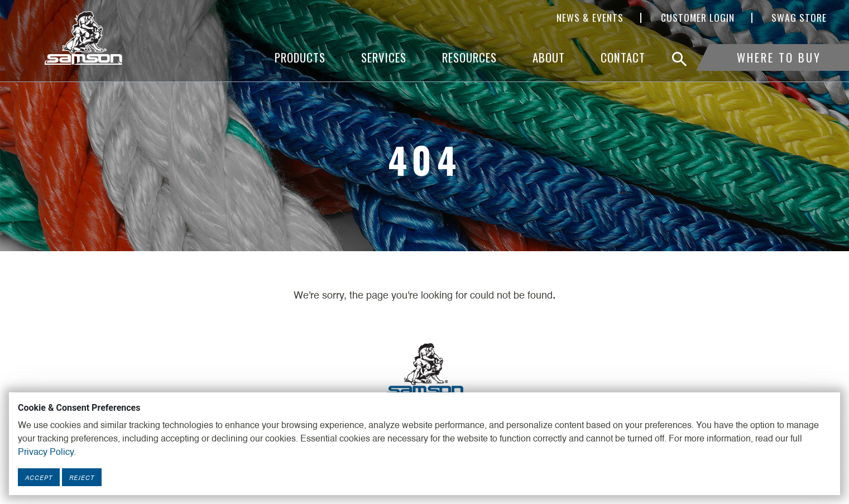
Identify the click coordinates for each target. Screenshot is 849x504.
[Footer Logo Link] (425, 369)
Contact (623, 57)
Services (384, 57)
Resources (469, 57)
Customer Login (698, 18)
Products (300, 57)
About (549, 57)
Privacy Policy (46, 453)
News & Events (590, 18)
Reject (82, 477)
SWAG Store (799, 18)
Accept (39, 477)
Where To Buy (779, 57)
